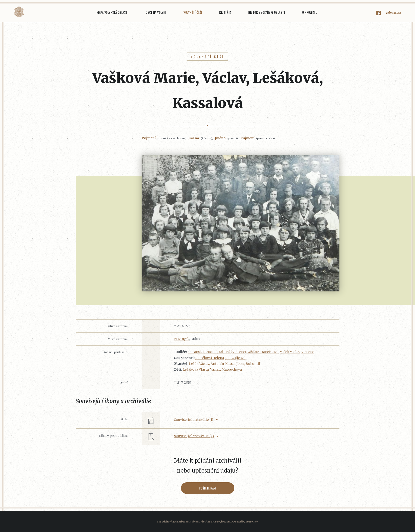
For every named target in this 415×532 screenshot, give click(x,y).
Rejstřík (225, 12)
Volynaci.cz (393, 13)
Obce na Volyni (156, 12)
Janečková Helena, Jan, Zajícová (220, 358)
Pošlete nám (207, 488)
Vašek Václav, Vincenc (297, 352)
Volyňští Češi (193, 12)
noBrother (252, 522)
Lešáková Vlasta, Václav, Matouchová (212, 369)
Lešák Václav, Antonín (206, 364)
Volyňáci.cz (19, 11)
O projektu (310, 12)
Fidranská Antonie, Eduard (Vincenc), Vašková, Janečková (233, 352)
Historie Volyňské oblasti (267, 12)
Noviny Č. (182, 339)
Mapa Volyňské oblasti (113, 12)
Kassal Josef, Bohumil (243, 364)
